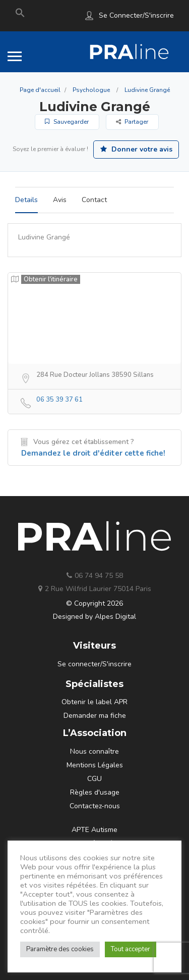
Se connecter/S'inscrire (136, 15)
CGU (94, 779)
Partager (132, 122)
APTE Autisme (94, 830)
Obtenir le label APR (94, 702)
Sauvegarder (67, 122)
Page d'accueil (40, 90)
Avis (60, 200)
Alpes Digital (115, 617)
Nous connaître (94, 751)
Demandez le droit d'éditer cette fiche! (93, 453)
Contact (94, 200)
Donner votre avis (136, 149)
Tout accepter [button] (131, 949)
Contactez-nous (95, 806)
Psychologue (91, 90)
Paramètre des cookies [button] (60, 949)
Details (26, 200)
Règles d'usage (95, 792)
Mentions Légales (95, 765)
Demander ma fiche (95, 716)
